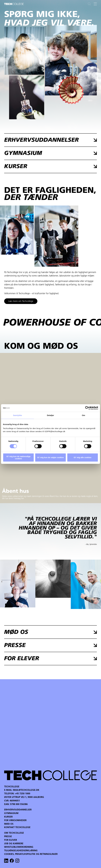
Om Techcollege (14, 833)
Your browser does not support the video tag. (71, 60)
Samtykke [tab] (17, 415)
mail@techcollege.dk (26, 790)
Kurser (8, 817)
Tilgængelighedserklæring (21, 851)
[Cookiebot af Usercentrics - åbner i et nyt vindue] (87, 408)
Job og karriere (14, 844)
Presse (8, 837)
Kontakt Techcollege (17, 827)
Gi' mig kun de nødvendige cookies (18, 457)
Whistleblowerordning (19, 847)
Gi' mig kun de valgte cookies (50, 457)
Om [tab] (84, 415)
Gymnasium (11, 813)
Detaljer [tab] (50, 415)
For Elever (11, 840)
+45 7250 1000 (23, 794)
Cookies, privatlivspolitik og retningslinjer (31, 854)
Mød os (9, 824)
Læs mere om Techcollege (21, 301)
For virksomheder (15, 820)
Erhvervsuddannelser (18, 810)
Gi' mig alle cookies (83, 457)
